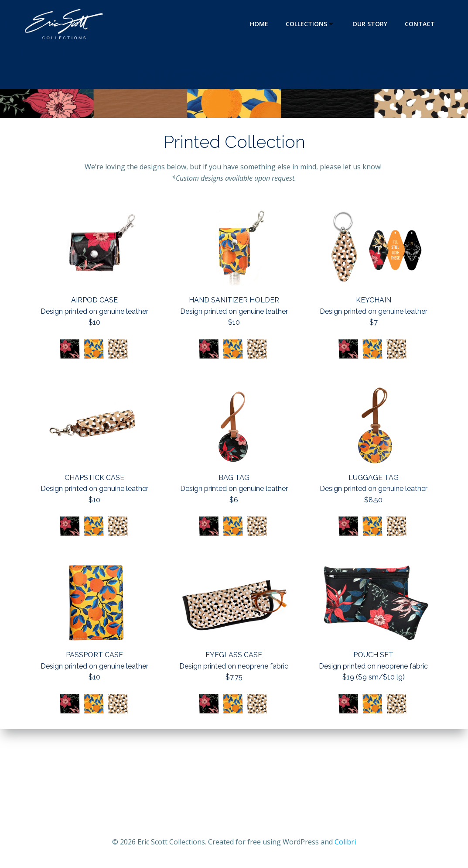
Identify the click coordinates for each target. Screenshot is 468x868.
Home (259, 24)
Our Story (370, 24)
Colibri (345, 842)
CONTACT (420, 24)
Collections (310, 24)
